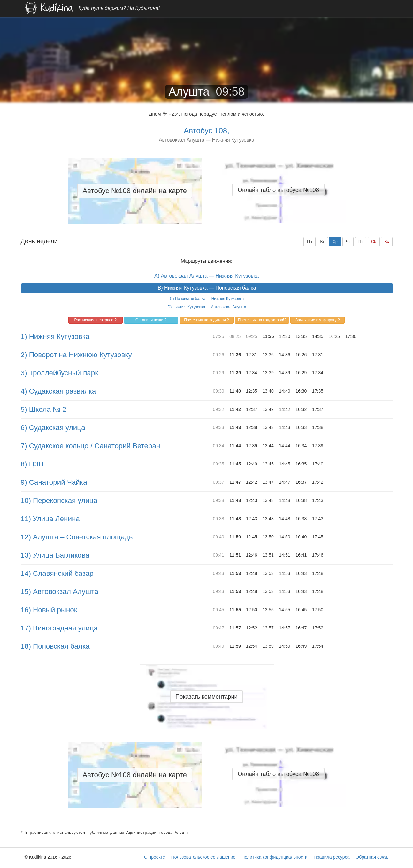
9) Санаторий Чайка (54, 482)
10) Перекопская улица (59, 500)
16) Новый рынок (49, 610)
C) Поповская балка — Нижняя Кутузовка (207, 299)
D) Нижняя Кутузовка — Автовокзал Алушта (207, 307)
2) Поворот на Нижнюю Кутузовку (76, 355)
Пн (309, 242)
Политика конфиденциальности (275, 857)
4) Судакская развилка (58, 391)
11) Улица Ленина (50, 519)
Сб (374, 242)
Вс (386, 242)
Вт (322, 242)
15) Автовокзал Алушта (60, 592)
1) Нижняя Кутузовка (55, 336)
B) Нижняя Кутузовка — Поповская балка (207, 288)
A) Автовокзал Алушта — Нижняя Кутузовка (206, 276)
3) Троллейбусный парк (60, 373)
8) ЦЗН (32, 464)
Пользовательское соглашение (203, 857)
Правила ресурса (332, 857)
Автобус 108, (206, 131)
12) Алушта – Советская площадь (77, 537)
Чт (348, 242)
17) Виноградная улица (59, 628)
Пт (361, 242)
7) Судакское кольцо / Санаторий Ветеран (91, 446)
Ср (335, 242)
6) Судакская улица (53, 428)
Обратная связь (372, 857)
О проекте (155, 857)
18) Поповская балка (55, 646)
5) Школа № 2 (44, 409)
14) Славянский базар (57, 573)
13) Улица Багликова (55, 555)
